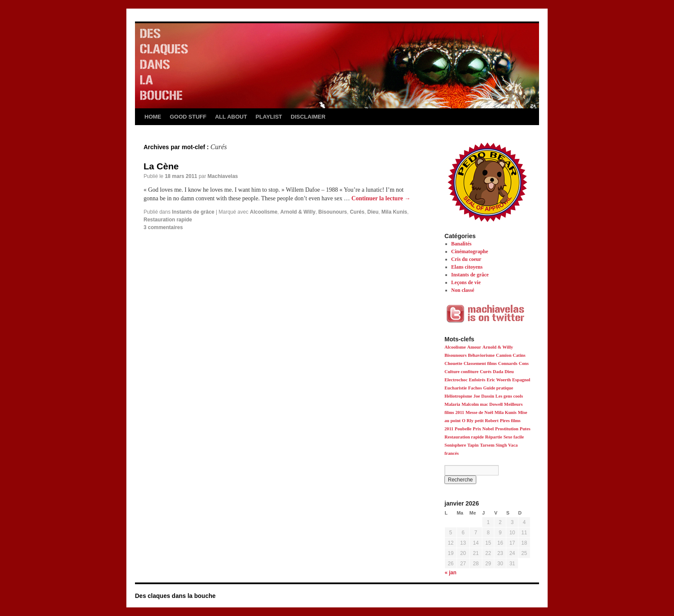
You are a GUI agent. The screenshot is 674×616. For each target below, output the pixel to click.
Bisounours (333, 212)
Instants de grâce (193, 212)
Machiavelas (223, 176)
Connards (508, 363)
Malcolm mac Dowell (482, 404)
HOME (153, 117)
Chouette (453, 363)
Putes (525, 429)
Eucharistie (456, 388)
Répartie (493, 437)
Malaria (452, 404)
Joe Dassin (484, 396)
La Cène (161, 166)
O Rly (468, 421)
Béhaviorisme (481, 355)
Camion (504, 355)
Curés (357, 212)
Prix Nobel (483, 429)
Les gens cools (509, 396)
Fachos (475, 388)
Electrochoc (456, 380)
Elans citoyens (467, 267)
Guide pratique (498, 388)
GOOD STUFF (188, 117)
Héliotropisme (458, 396)
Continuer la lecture (381, 198)
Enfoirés (477, 380)
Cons (524, 363)
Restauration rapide (168, 220)
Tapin (473, 445)
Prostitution (507, 429)
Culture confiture (461, 372)
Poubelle (463, 429)
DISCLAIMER (308, 117)
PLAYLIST (269, 117)
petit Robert (487, 421)
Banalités (461, 244)
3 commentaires (163, 227)
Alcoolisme (263, 212)
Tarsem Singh (493, 445)
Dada (498, 372)
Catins (519, 355)
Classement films (480, 363)
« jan (451, 573)
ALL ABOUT (231, 117)
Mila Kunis (394, 212)
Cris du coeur (466, 259)
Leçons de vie (466, 282)
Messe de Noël (479, 412)
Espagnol (521, 380)
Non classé (463, 290)
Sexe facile (514, 437)
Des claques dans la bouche (175, 596)
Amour (474, 347)
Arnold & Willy (298, 212)
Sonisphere (455, 445)
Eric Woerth (499, 380)
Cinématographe (470, 251)
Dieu (373, 212)
